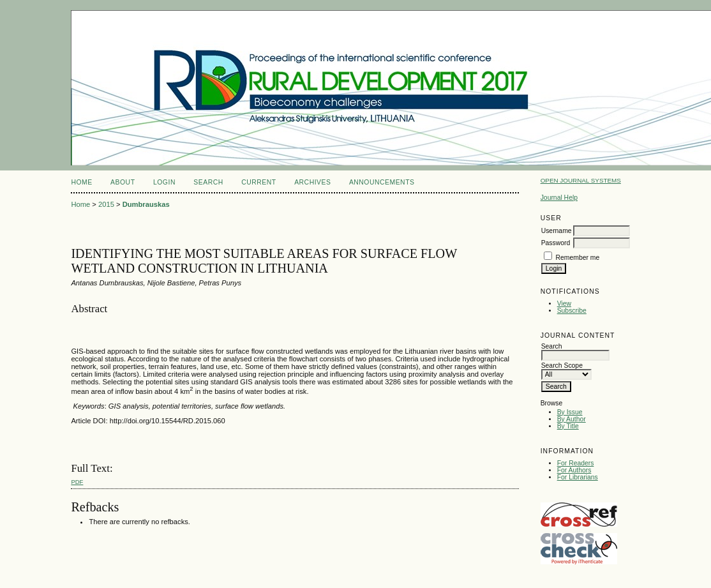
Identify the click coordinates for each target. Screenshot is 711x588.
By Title (568, 426)
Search (208, 182)
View (564, 304)
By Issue (570, 412)
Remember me (578, 258)
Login (164, 182)
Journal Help (559, 198)
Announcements (382, 182)
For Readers (576, 463)
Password (556, 243)
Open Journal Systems (581, 180)
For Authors (574, 470)
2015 (106, 204)
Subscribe (572, 311)
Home (81, 182)
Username (557, 231)
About (123, 182)
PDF (77, 482)
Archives (312, 182)
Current (258, 182)
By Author (572, 419)
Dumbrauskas (146, 204)
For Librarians (578, 477)
